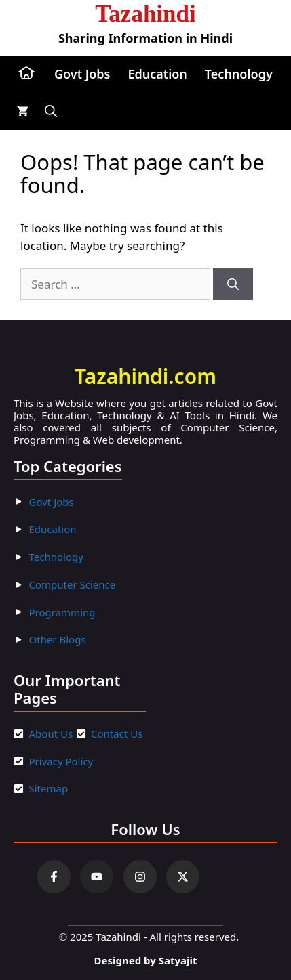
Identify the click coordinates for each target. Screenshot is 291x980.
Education (157, 74)
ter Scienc (87, 584)
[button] (51, 111)
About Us (51, 733)
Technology (239, 74)
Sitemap (49, 788)
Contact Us (117, 733)
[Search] (233, 284)
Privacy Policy (61, 761)
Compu (46, 584)
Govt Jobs (82, 74)
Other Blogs (58, 639)
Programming (62, 612)
